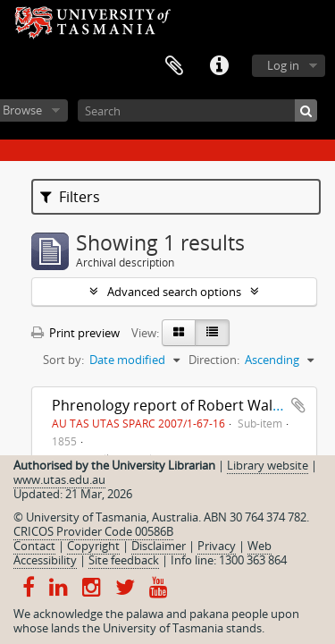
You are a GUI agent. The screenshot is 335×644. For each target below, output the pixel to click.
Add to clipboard (298, 405)
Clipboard (174, 66)
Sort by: (63, 360)
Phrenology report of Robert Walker (173, 405)
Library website (268, 465)
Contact (34, 546)
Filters (70, 197)
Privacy (217, 546)
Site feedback (124, 560)
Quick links (219, 66)
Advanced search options (174, 292)
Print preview (75, 333)
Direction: (214, 360)
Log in (283, 65)
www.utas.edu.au (59, 479)
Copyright (93, 546)
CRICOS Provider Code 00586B (93, 531)
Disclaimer (159, 546)
